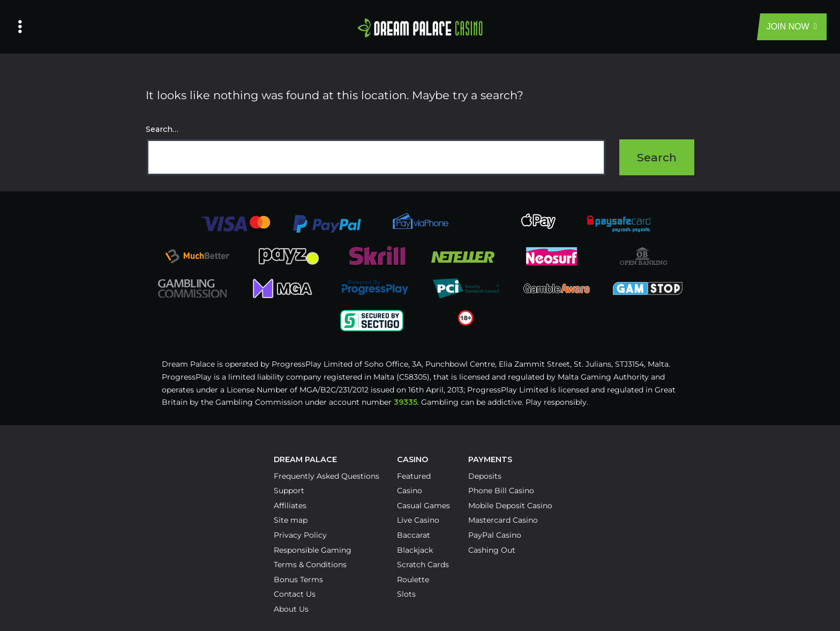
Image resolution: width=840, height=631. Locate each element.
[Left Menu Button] (20, 27)
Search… (162, 129)
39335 (406, 402)
